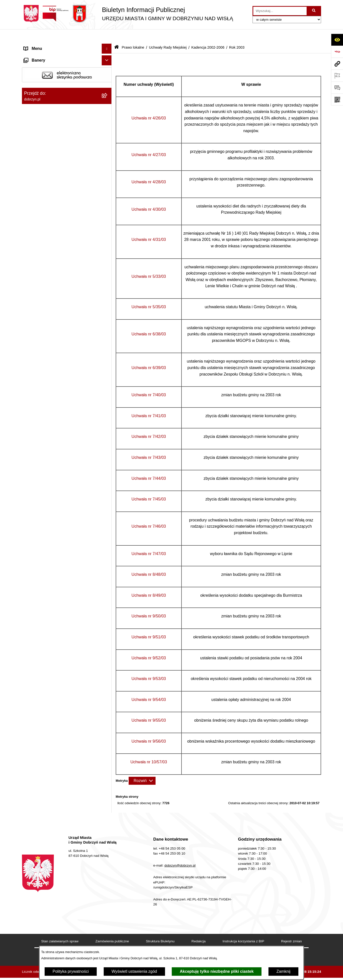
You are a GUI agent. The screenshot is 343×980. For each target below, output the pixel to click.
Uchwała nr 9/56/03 (149, 728)
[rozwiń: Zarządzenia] (108, 716)
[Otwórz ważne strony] (337, 76)
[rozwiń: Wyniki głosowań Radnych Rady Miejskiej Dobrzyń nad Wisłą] (108, 683)
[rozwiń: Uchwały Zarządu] (108, 742)
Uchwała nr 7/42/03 (149, 424)
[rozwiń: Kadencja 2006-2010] (108, 221)
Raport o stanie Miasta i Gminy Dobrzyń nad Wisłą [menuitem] (59, 793)
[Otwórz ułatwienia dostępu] (337, 40)
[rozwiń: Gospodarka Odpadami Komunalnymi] (108, 922)
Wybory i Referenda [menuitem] (42, 856)
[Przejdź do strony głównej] (128, 14)
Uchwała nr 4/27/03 (149, 142)
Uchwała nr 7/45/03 (149, 486)
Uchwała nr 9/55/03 (149, 707)
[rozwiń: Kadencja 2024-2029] (108, 168)
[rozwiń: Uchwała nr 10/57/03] (108, 643)
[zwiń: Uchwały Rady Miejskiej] (108, 154)
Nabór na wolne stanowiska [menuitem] (48, 846)
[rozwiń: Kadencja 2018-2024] (108, 181)
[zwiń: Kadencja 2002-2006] (108, 234)
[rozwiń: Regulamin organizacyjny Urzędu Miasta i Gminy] (108, 122)
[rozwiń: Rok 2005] (108, 260)
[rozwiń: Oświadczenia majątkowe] (108, 816)
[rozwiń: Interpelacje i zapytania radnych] (108, 702)
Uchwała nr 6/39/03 (149, 355)
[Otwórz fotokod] (337, 99)
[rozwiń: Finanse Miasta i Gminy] (108, 836)
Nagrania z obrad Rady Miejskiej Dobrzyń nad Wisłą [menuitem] (61, 777)
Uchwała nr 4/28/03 (149, 169)
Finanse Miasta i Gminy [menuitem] (45, 836)
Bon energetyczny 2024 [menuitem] (45, 892)
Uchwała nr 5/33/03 (149, 263)
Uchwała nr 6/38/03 (149, 321)
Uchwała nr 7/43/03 (149, 444)
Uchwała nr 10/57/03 (149, 749)
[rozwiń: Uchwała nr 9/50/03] (108, 551)
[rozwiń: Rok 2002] (108, 657)
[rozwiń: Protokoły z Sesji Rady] (108, 729)
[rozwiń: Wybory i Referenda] (108, 856)
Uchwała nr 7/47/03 (149, 541)
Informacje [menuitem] (33, 882)
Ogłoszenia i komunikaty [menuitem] (45, 806)
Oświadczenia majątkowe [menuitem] (46, 816)
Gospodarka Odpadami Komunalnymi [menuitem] (57, 922)
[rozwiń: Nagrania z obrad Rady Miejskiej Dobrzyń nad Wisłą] (108, 774)
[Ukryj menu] (107, 36)
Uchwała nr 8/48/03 (149, 561)
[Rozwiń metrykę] (142, 768)
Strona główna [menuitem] (37, 46)
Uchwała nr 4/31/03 (149, 227)
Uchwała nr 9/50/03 (149, 603)
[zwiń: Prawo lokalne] (108, 96)
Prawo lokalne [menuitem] (37, 96)
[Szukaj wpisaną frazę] (314, 11)
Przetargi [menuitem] (32, 826)
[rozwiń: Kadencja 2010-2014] (108, 207)
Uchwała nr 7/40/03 (149, 382)
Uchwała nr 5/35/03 (149, 294)
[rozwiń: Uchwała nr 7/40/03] (108, 419)
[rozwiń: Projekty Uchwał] (108, 141)
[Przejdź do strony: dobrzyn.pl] (337, 64)
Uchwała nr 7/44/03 (149, 465)
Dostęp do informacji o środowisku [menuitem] (54, 932)
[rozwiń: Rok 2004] (108, 273)
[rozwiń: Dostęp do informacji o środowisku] (108, 932)
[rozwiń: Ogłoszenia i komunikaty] (108, 806)
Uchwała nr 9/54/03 (149, 687)
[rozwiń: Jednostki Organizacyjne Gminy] (108, 86)
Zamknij (283, 971)
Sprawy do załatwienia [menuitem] (44, 912)
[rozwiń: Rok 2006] (108, 247)
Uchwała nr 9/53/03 (149, 666)
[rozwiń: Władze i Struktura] (108, 76)
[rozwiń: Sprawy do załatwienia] (108, 912)
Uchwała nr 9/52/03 (149, 645)
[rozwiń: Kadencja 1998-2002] (108, 670)
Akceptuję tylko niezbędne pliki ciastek (217, 971)
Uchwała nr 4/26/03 (149, 105)
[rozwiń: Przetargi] (108, 826)
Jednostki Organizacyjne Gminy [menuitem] (52, 86)
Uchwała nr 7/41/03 (149, 403)
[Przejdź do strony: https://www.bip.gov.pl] (337, 52)
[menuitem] (67, 109)
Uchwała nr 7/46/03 (149, 514)
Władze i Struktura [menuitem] (40, 76)
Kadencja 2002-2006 (208, 34)
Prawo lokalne (133, 34)
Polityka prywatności (71, 971)
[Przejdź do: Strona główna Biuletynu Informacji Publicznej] (117, 35)
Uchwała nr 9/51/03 (149, 624)
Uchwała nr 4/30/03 (149, 196)
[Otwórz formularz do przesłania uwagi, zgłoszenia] (337, 88)
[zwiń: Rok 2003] (108, 287)
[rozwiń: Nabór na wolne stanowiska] (108, 846)
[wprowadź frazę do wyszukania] (280, 11)
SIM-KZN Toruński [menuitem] (40, 902)
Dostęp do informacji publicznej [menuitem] (51, 66)
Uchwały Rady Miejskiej (168, 34)
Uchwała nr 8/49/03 (149, 582)
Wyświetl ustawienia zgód (134, 971)
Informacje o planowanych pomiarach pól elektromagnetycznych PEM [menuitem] (60, 869)
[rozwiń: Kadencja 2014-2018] (108, 194)
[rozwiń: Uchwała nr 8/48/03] (108, 525)
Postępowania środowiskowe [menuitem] (49, 942)
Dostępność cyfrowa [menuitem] (42, 56)
